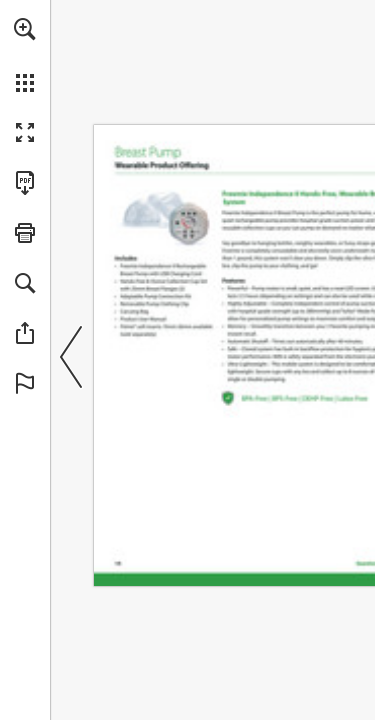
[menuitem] (25, 55)
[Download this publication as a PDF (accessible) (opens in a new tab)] (25, 183)
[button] (25, 29)
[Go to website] (165, 216)
